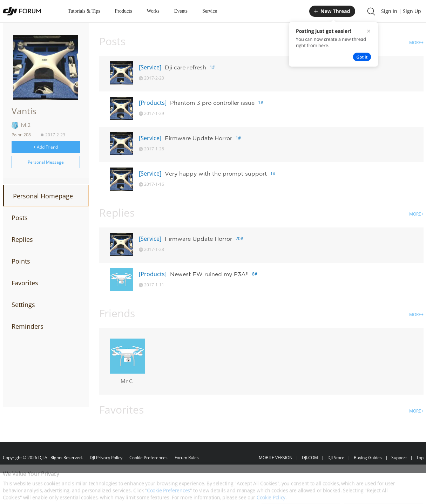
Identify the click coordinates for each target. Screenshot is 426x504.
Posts (20, 218)
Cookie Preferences (148, 458)
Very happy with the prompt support (216, 173)
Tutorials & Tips (84, 11)
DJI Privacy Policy (106, 458)
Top (420, 458)
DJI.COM (310, 458)
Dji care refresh (185, 67)
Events (181, 11)
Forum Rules (187, 458)
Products (124, 11)
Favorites (25, 283)
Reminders (28, 326)
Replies (22, 239)
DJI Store (336, 458)
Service (210, 11)
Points (21, 261)
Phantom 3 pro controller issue (212, 103)
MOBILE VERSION (276, 458)
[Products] (153, 103)
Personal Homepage (43, 196)
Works (153, 11)
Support (399, 458)
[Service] (150, 67)
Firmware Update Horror (198, 138)
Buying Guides (368, 458)
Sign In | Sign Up (401, 11)
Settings (23, 305)
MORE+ (416, 43)
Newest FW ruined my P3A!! (209, 274)
